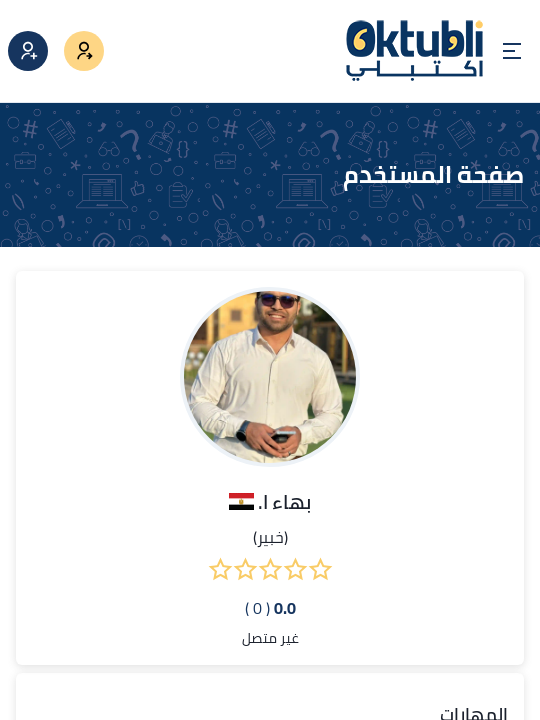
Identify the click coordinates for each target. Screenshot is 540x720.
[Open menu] (512, 51)
